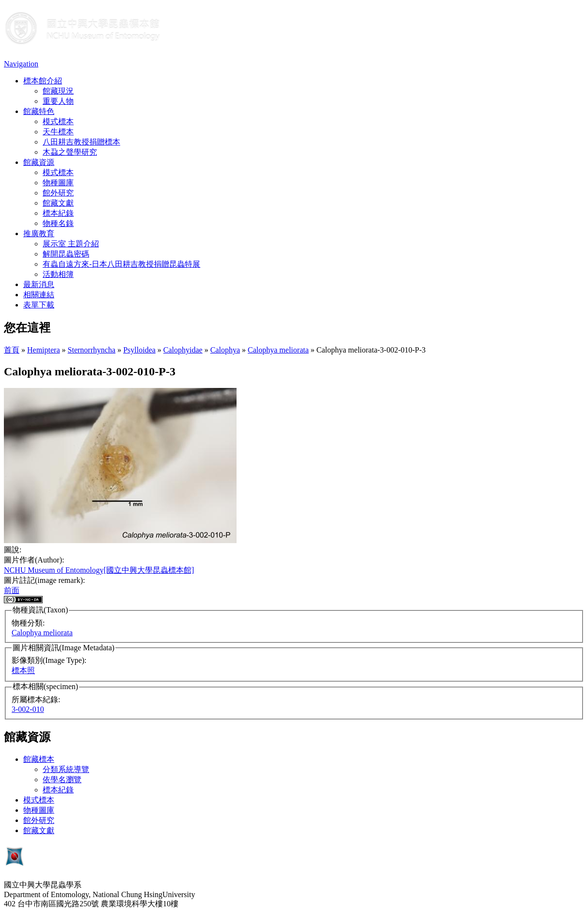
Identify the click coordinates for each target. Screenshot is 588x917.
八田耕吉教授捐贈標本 (81, 142)
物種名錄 (58, 223)
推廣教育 (39, 233)
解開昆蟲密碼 (66, 254)
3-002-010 (28, 709)
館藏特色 (39, 111)
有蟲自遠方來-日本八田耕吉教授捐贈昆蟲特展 (121, 264)
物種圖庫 (58, 183)
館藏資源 (39, 162)
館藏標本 (39, 759)
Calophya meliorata (278, 350)
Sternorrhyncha (92, 350)
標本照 (23, 670)
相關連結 (39, 295)
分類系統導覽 (66, 769)
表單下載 (39, 305)
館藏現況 (58, 91)
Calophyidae (183, 350)
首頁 (12, 350)
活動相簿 (58, 274)
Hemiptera (44, 350)
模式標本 (58, 121)
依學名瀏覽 (62, 780)
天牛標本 (58, 132)
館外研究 (58, 193)
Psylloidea (139, 350)
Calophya (225, 350)
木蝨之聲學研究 (70, 152)
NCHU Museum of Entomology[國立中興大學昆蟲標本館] (99, 570)
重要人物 (58, 101)
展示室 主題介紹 (71, 244)
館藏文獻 (58, 203)
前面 (12, 590)
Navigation (21, 64)
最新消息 (39, 284)
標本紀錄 (58, 213)
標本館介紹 (43, 81)
